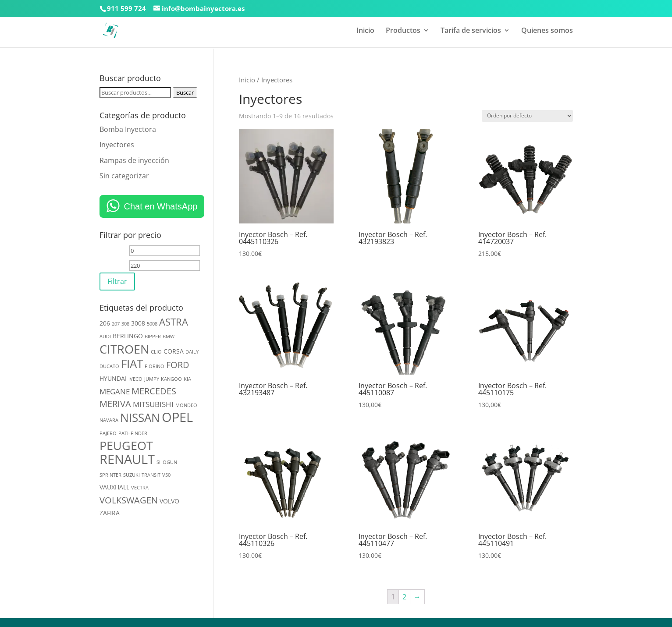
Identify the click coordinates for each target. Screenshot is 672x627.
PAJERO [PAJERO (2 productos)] (108, 433)
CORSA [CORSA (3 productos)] (174, 351)
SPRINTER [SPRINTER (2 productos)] (110, 475)
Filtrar (117, 281)
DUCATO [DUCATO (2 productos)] (109, 366)
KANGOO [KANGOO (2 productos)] (171, 379)
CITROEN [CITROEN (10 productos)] (124, 349)
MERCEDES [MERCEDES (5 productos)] (154, 391)
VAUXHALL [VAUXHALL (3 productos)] (114, 487)
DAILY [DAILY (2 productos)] (192, 352)
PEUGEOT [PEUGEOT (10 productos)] (126, 445)
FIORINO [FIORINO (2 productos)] (155, 366)
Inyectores (117, 145)
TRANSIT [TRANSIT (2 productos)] (151, 475)
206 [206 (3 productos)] (105, 323)
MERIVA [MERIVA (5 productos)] (115, 404)
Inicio (365, 31)
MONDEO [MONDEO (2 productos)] (186, 405)
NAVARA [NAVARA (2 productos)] (109, 420)
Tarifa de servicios (471, 31)
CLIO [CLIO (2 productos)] (156, 352)
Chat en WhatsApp (161, 206)
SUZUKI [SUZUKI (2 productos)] (132, 475)
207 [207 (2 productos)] (116, 324)
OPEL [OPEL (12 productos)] (177, 417)
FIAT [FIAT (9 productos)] (132, 364)
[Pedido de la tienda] (527, 116)
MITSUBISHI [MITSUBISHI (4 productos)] (153, 404)
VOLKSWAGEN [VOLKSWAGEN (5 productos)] (129, 500)
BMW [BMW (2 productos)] (169, 337)
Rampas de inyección (134, 160)
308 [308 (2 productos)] (125, 324)
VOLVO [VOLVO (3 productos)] (169, 501)
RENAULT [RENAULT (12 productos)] (127, 459)
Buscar (185, 92)
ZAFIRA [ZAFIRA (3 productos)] (110, 513)
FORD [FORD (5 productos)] (178, 365)
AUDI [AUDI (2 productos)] (105, 337)
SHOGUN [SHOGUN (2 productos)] (167, 462)
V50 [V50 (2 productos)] (166, 475)
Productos (403, 31)
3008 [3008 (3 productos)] (138, 323)
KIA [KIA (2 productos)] (187, 379)
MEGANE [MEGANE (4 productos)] (115, 391)
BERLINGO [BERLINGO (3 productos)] (128, 336)
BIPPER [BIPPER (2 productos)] (153, 337)
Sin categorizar (124, 176)
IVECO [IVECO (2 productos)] (135, 379)
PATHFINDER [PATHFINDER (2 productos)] (133, 433)
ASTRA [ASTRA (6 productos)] (174, 322)
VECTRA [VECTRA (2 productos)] (140, 488)
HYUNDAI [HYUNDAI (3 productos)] (113, 378)
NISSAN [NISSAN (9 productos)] (140, 418)
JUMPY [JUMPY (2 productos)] (152, 379)
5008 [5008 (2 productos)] (152, 324)
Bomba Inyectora (128, 129)
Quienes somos (547, 31)
